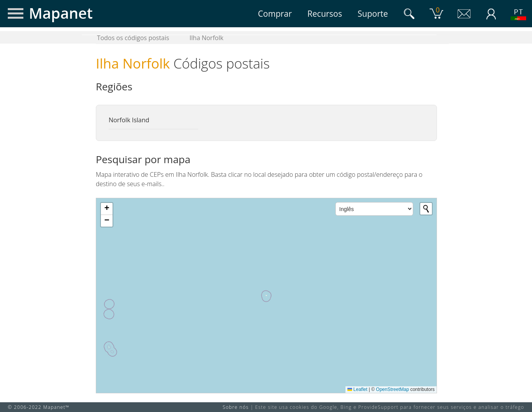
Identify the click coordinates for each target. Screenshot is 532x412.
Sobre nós (236, 407)
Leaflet (357, 389)
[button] (107, 209)
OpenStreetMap (392, 389)
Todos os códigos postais (133, 38)
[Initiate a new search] (426, 209)
